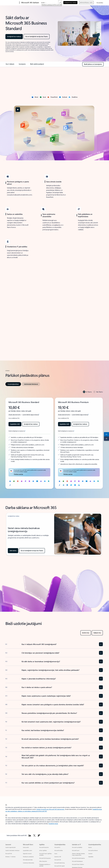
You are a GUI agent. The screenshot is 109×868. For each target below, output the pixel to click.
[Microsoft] (12, 3)
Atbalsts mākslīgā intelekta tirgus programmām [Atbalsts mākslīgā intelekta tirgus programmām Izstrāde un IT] (78, 854)
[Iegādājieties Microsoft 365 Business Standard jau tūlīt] (15, 424)
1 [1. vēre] (39, 414)
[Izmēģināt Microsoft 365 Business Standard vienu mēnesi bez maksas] (14, 37)
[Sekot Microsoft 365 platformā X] (34, 835)
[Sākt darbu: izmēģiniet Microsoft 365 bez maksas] (13, 551)
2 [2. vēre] (25, 431)
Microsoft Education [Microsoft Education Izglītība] (44, 847)
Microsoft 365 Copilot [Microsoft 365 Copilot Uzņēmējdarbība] (60, 866)
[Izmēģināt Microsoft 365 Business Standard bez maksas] (36, 37)
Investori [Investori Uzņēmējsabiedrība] (90, 854)
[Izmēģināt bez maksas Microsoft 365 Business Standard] (31, 424)
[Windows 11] (67, 485)
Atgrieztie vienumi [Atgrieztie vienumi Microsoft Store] (27, 854)
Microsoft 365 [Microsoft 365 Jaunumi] (9, 854)
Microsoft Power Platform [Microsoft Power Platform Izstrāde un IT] (78, 864)
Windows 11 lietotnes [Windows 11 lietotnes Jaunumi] (10, 857)
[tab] (13, 384)
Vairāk (43, 3)
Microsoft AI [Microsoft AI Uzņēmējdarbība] (57, 847)
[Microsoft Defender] (75, 485)
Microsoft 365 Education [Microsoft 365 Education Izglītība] (45, 858)
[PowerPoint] (18, 481)
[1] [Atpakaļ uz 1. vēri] (6, 805)
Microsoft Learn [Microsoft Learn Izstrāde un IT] (76, 850)
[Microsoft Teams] (41, 481)
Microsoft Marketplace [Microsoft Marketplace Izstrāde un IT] (77, 861)
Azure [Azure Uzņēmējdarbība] (56, 854)
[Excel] (14, 481)
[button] (18, 110)
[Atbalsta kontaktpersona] (106, 436)
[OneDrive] (45, 481)
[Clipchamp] (29, 481)
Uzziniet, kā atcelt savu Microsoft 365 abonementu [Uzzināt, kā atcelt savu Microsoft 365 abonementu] (50, 809)
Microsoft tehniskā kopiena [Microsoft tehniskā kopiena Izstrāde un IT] (78, 858)
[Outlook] (33, 481)
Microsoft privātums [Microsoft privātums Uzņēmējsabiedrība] (93, 850)
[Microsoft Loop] (25, 481)
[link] (10, 65)
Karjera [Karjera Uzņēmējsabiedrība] (90, 847)
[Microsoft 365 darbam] (30, 3)
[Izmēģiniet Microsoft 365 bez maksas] (32, 551)
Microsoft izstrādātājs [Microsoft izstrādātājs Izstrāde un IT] (77, 847)
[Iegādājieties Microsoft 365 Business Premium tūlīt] (64, 424)
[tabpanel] (54, 440)
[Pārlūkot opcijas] (18, 474)
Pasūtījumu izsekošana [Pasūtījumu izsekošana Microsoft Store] (28, 857)
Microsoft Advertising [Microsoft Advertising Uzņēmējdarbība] (59, 863)
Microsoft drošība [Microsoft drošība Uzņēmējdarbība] (59, 850)
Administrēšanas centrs (86, 2)
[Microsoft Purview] (79, 485)
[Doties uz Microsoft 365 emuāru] (39, 835)
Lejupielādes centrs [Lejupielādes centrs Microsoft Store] (28, 850)
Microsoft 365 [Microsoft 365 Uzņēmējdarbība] (58, 860)
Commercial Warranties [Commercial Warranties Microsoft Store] (29, 863)
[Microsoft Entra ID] (63, 485)
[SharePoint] (49, 481)
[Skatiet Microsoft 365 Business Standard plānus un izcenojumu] (93, 64)
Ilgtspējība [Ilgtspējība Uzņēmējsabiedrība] (91, 857)
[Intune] (71, 485)
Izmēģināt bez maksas (70, 2)
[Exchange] (37, 481)
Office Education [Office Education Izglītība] (43, 861)
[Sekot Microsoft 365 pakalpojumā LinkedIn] (30, 835)
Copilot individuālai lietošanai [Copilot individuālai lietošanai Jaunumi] (12, 850)
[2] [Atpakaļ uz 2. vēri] (6, 815)
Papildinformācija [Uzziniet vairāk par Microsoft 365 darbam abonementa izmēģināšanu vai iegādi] (53, 824)
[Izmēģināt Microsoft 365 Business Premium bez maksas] (80, 424)
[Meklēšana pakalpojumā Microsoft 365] (60, 2)
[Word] (10, 481)
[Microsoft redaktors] (10, 485)
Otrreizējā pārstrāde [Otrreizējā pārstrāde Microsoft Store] (28, 860)
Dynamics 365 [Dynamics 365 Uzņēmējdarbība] (58, 857)
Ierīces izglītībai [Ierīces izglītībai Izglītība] (43, 850)
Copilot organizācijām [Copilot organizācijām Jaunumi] (11, 847)
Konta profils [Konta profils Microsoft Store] (26, 847)
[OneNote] (22, 481)
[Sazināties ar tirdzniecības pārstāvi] (106, 432)
